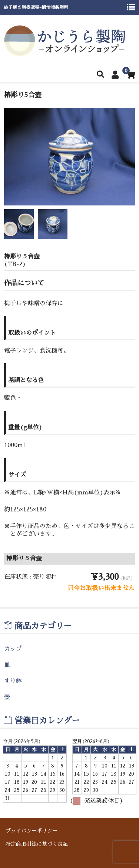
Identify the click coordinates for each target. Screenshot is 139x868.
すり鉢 (13, 681)
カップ (13, 649)
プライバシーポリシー (32, 831)
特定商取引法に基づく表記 (37, 844)
